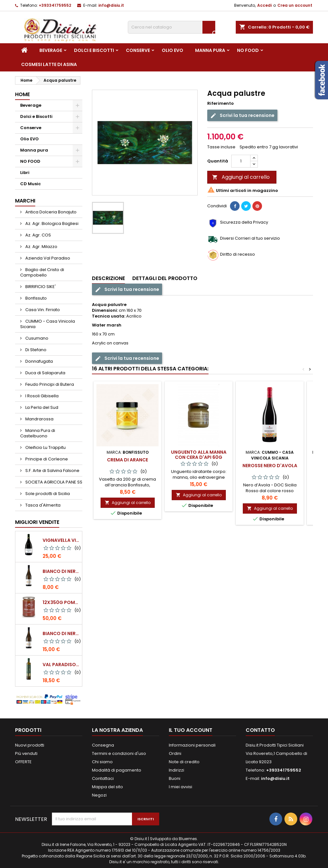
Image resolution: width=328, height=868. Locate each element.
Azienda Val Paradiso (47, 258)
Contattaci (103, 778)
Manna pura (210, 50)
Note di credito (184, 762)
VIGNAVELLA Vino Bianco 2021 (61, 540)
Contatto (260, 730)
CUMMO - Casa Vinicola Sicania (48, 324)
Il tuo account (191, 730)
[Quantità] (241, 161)
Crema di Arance (127, 460)
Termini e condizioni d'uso (119, 753)
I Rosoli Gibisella (41, 396)
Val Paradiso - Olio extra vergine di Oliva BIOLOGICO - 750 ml (61, 665)
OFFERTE (23, 762)
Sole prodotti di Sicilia (47, 494)
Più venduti (26, 753)
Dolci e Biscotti (94, 50)
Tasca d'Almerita (42, 505)
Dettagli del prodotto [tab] (165, 278)
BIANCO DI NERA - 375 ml (61, 571)
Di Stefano (35, 350)
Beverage (51, 50)
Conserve (138, 50)
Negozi (99, 795)
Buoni (175, 778)
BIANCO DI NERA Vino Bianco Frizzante (61, 633)
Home (22, 94)
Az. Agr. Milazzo (41, 247)
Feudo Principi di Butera (49, 384)
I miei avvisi (180, 787)
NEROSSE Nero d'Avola (270, 466)
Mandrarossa (39, 419)
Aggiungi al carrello (241, 177)
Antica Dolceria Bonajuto (50, 212)
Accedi (264, 5)
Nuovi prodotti (30, 745)
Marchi (25, 201)
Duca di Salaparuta (45, 373)
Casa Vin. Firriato (42, 310)
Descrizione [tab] (108, 278)
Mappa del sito (107, 787)
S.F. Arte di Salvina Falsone (52, 471)
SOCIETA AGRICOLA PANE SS (53, 482)
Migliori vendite (37, 522)
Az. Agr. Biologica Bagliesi (51, 223)
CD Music (30, 184)
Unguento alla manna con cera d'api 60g (199, 455)
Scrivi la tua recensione (242, 116)
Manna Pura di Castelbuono (38, 433)
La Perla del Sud (41, 407)
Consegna (103, 745)
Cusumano (36, 338)
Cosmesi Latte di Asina (49, 64)
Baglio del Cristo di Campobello (42, 272)
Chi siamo (102, 762)
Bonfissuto (36, 298)
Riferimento (221, 103)
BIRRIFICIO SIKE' (40, 287)
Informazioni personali (192, 745)
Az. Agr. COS (38, 235)
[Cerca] (172, 27)
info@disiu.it (111, 5)
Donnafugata (39, 361)
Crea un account (295, 5)
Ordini (175, 753)
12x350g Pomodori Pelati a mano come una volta (61, 602)
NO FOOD (248, 50)
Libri (25, 173)
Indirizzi (176, 770)
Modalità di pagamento (117, 770)
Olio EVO (172, 50)
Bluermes (188, 839)
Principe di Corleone (46, 459)
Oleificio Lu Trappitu (45, 447)
